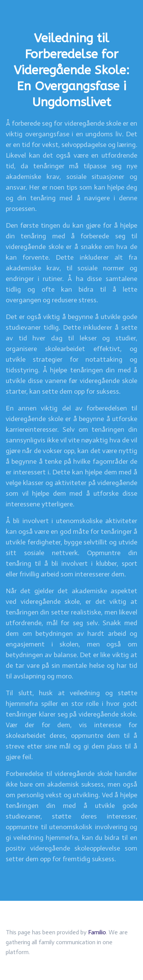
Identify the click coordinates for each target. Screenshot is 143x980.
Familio (97, 932)
